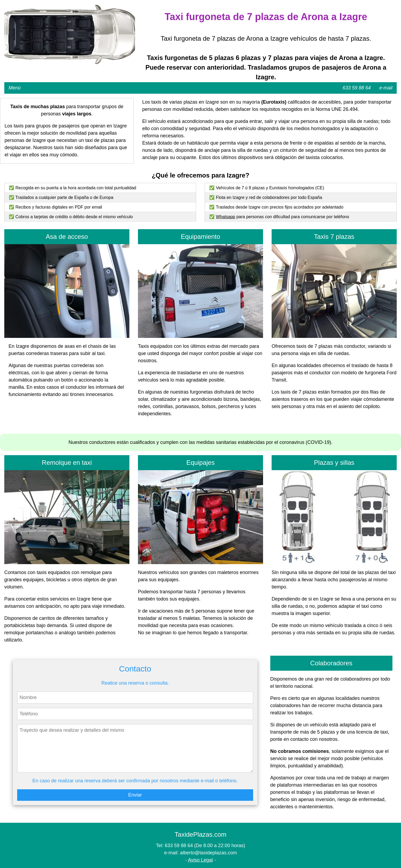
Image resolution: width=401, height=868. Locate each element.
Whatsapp (226, 217)
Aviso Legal (200, 860)
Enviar (135, 795)
